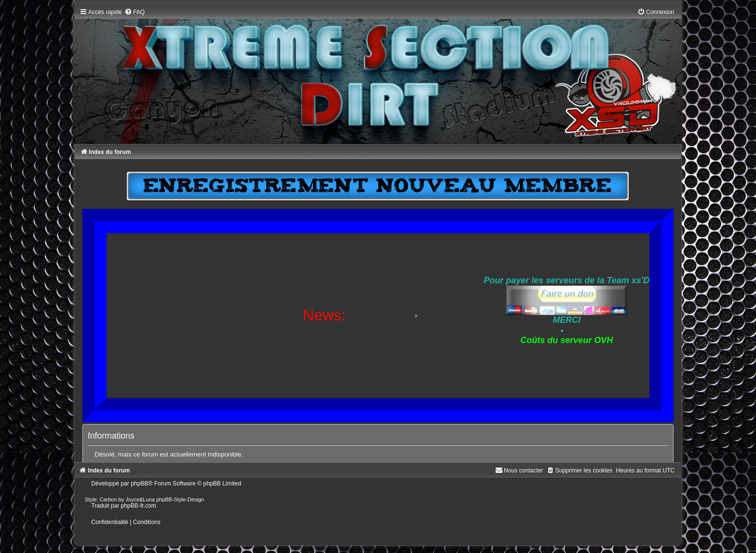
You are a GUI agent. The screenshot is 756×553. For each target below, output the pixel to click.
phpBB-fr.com (139, 506)
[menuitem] (135, 12)
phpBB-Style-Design (180, 499)
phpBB (139, 484)
